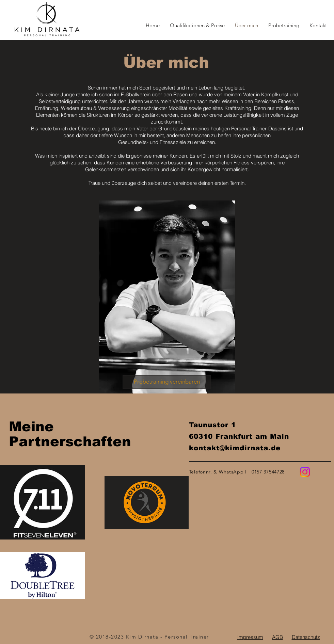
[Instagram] (305, 472)
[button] (318, 25)
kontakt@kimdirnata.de (235, 448)
